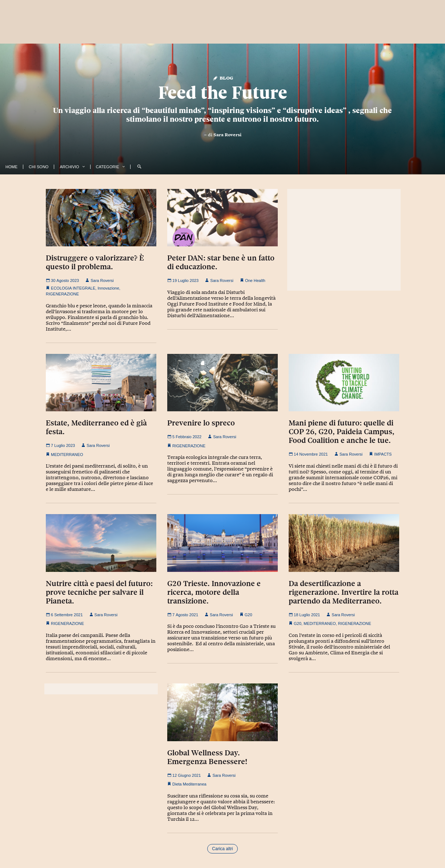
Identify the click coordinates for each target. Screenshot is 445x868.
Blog (223, 78)
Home (11, 167)
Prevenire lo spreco (201, 423)
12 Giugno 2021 (184, 775)
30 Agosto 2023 (62, 280)
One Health (255, 280)
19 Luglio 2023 (183, 280)
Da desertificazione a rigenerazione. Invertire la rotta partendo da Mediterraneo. (344, 592)
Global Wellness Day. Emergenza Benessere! (207, 757)
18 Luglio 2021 (304, 615)
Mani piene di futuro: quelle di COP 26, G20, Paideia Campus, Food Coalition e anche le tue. (342, 432)
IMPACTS (383, 454)
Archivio (69, 167)
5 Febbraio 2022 (184, 437)
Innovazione (108, 288)
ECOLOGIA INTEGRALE (73, 288)
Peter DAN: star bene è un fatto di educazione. (221, 262)
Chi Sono (39, 167)
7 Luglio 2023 (60, 445)
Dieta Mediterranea (189, 784)
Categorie (108, 167)
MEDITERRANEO (67, 455)
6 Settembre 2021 (64, 615)
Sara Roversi (227, 135)
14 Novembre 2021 (308, 454)
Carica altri (222, 849)
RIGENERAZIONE (62, 294)
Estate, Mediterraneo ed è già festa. (96, 427)
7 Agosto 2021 (183, 615)
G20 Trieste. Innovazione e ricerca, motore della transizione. (214, 592)
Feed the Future (223, 93)
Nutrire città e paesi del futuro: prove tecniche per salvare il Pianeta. (99, 592)
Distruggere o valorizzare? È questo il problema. (95, 262)
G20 (248, 615)
